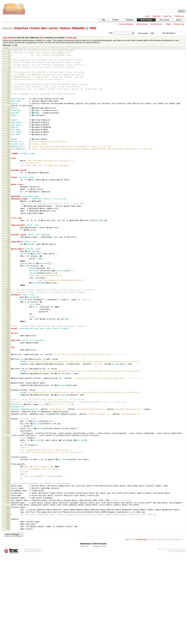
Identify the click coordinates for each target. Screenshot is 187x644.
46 (8, 182)
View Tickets (164, 20)
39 (8, 163)
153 (8, 482)
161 (8, 508)
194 (8, 605)
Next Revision (156, 24)
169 (8, 531)
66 (8, 238)
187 (8, 582)
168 (8, 528)
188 (8, 585)
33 (8, 146)
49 (8, 191)
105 (8, 349)
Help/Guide (156, 16)
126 (8, 408)
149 (8, 471)
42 (8, 171)
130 (8, 418)
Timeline (115, 20)
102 (8, 340)
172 (8, 539)
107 (8, 355)
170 (8, 534)
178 (8, 557)
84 (8, 288)
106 (8, 352)
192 (8, 600)
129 (8, 415)
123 (8, 400)
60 (8, 221)
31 (8, 140)
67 (8, 241)
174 (8, 545)
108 (8, 358)
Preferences (179, 16)
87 (8, 296)
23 (8, 114)
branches (21, 28)
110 (8, 363)
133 (8, 426)
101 (8, 337)
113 (8, 372)
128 (8, 413)
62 (8, 226)
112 (8, 369)
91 (8, 308)
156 (8, 491)
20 (8, 106)
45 (8, 179)
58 (8, 215)
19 (8, 103)
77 (8, 268)
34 (8, 149)
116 (8, 380)
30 (8, 137)
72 (8, 255)
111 (8, 366)
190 (8, 594)
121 (8, 394)
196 (8, 611)
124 (8, 402)
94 (8, 317)
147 (8, 465)
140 (8, 445)
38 (8, 160)
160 (8, 502)
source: (8, 28)
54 (8, 204)
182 (8, 568)
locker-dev (38, 28)
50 (8, 193)
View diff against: (174, 33)
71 (8, 252)
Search (179, 20)
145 (8, 460)
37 (8, 157)
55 (8, 207)
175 (8, 548)
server (53, 28)
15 (8, 91)
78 (8, 271)
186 (8, 579)
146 (8, 462)
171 (8, 537)
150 (8, 474)
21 (8, 108)
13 (8, 86)
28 (8, 132)
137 (8, 437)
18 (8, 100)
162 (8, 511)
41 (8, 169)
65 (8, 235)
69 (8, 247)
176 (8, 551)
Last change (8, 38)
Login (147, 16)
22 (8, 111)
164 (8, 517)
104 (8, 346)
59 (8, 218)
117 (8, 383)
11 (8, 80)
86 (8, 293)
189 (8, 591)
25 (8, 123)
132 (8, 424)
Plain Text (85, 635)
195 (8, 608)
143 (8, 454)
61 (8, 223)
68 (8, 244)
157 (8, 493)
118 (8, 386)
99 (8, 332)
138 (8, 440)
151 (8, 477)
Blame (169, 24)
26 (8, 126)
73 (8, 257)
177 (8, 554)
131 (8, 421)
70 (8, 249)
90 (8, 305)
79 (8, 274)
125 (8, 405)
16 (8, 94)
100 (8, 334)
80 (8, 276)
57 (8, 212)
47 (8, 185)
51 (8, 196)
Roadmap (130, 20)
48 (8, 188)
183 (8, 571)
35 (8, 152)
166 (8, 523)
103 (8, 343)
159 (8, 499)
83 (8, 285)
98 (8, 329)
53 (8, 201)
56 (8, 209)
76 (8, 266)
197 (8, 614)
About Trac (168, 16)
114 (8, 375)
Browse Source (146, 20)
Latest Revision (142, 24)
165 (8, 520)
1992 (93, 28)
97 (8, 326)
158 (8, 496)
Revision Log (179, 24)
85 (8, 290)
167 (8, 526)
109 (8, 360)
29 (8, 134)
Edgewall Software (34, 639)
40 (8, 166)
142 (8, 451)
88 (8, 299)
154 (8, 485)
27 (8, 129)
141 (8, 448)
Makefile (78, 28)
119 (8, 389)
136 (8, 435)
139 (8, 443)
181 (8, 565)
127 (8, 410)
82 (8, 282)
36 (8, 155)
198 (8, 617)
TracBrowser (141, 628)
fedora (65, 28)
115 (8, 377)
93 (8, 314)
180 (8, 562)
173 (8, 542)
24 (8, 120)
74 (8, 260)
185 (8, 576)
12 (8, 83)
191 (8, 597)
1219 (41, 38)
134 (8, 429)
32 (8, 143)
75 (8, 263)
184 (8, 574)
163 (8, 514)
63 (8, 229)
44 (8, 177)
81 (8, 279)
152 (8, 479)
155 (8, 488)
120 (8, 391)
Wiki (103, 20)
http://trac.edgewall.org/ (176, 639)
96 (8, 323)
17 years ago (71, 38)
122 (8, 397)
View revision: (143, 33)
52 (8, 199)
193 (8, 603)
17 (8, 97)
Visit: (111, 33)
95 (8, 320)
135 (8, 432)
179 (8, 559)
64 (8, 232)
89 (8, 302)
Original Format (100, 635)
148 (8, 468)
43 (8, 174)
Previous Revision (126, 24)
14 (8, 89)
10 (8, 77)
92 (8, 311)
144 (8, 457)
